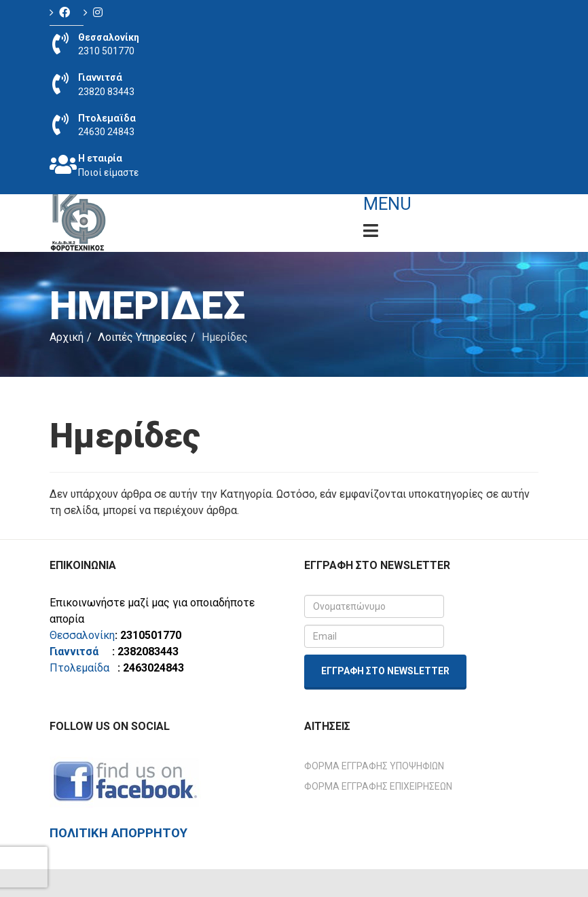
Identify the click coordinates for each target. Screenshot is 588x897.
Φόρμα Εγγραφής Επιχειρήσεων (378, 786)
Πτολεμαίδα (79, 668)
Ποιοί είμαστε (108, 172)
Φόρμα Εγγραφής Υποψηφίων (374, 766)
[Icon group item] (67, 13)
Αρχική (67, 337)
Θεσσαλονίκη (82, 635)
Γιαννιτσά (79, 652)
